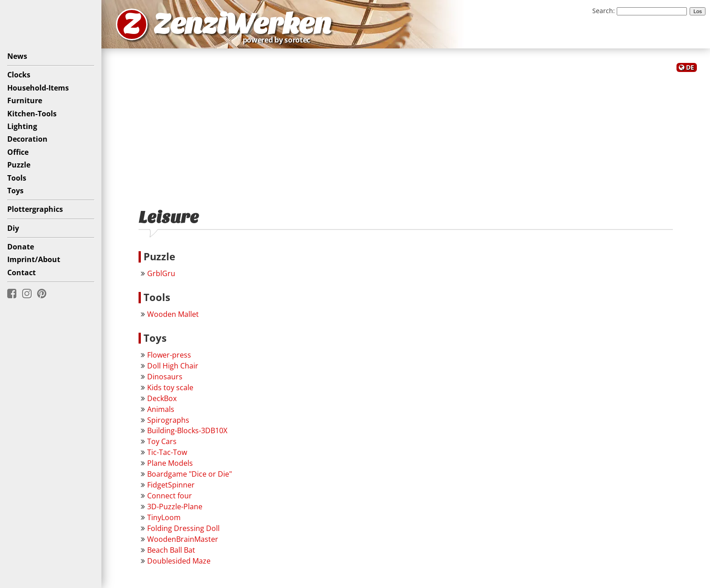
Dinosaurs (165, 377)
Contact (22, 272)
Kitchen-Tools (32, 114)
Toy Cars (162, 441)
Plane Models (170, 463)
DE (690, 67)
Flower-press (169, 355)
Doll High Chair (173, 366)
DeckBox (162, 398)
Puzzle (19, 165)
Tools (17, 178)
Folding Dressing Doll (183, 528)
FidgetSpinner (171, 485)
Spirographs (168, 420)
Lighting (22, 126)
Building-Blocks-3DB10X (187, 430)
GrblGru (161, 273)
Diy (13, 228)
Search (603, 11)
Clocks (19, 75)
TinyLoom (164, 517)
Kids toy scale (170, 387)
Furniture (25, 100)
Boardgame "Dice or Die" (189, 474)
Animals (161, 409)
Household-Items (38, 88)
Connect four (170, 496)
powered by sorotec (279, 40)
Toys (15, 191)
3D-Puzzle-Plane (175, 507)
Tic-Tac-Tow (167, 452)
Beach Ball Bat (171, 550)
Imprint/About (34, 259)
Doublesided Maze (179, 561)
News (17, 56)
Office (18, 152)
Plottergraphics (35, 209)
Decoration (27, 139)
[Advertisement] (406, 135)
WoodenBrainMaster (183, 539)
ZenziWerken (242, 24)
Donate (21, 247)
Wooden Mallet (173, 314)
